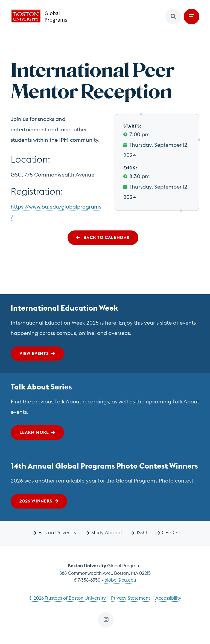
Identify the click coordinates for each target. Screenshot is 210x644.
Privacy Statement (131, 598)
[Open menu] (192, 17)
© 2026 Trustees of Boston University (67, 598)
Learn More (34, 432)
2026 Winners (36, 501)
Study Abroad (107, 532)
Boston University (58, 532)
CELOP (170, 532)
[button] (173, 17)
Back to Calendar (106, 237)
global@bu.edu (120, 580)
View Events (34, 353)
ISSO (142, 532)
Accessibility (168, 598)
